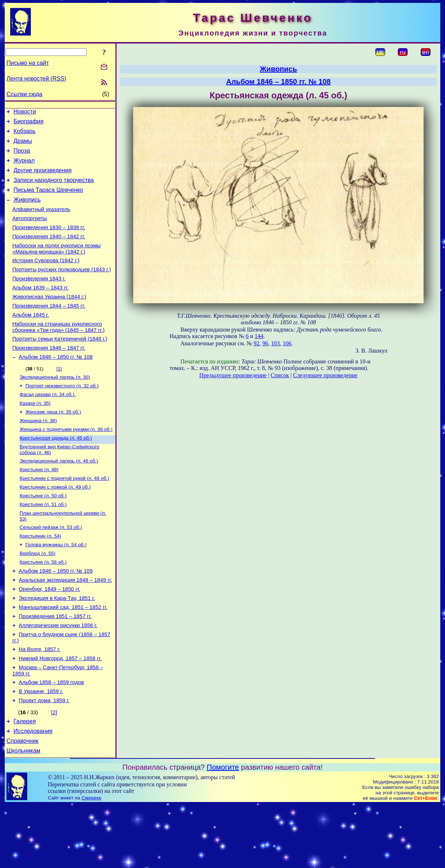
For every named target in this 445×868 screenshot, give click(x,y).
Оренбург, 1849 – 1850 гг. (50, 636)
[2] (54, 771)
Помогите (223, 830)
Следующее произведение (325, 375)
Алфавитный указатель (41, 221)
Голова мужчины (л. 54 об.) (56, 587)
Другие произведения (42, 178)
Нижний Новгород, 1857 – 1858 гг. (60, 713)
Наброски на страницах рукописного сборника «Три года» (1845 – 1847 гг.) (58, 352)
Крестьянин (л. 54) (40, 577)
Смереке (91, 861)
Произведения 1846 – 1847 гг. (49, 375)
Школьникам (23, 814)
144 (259, 336)
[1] (59, 397)
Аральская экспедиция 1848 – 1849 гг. (66, 626)
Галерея (25, 781)
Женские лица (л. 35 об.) (53, 444)
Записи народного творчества (54, 189)
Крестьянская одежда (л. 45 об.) (56, 472)
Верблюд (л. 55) (38, 596)
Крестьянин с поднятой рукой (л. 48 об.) (64, 515)
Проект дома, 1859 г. (44, 759)
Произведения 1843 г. (39, 298)
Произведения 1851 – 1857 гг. (55, 666)
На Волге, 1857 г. (40, 703)
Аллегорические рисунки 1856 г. (58, 676)
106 (287, 343)
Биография (28, 124)
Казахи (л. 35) (35, 434)
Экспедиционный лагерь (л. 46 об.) (59, 496)
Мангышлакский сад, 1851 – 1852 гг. (63, 656)
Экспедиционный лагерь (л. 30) (55, 406)
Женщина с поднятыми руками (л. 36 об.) (66, 463)
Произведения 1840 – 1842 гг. (49, 252)
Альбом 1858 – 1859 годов (52, 739)
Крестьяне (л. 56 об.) (43, 606)
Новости (25, 113)
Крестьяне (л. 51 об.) (43, 544)
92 (257, 343)
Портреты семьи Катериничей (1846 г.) (60, 365)
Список (280, 375)
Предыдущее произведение (233, 375)
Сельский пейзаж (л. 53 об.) (51, 568)
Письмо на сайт (28, 63)
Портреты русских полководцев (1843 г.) (62, 288)
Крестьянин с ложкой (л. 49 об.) (55, 525)
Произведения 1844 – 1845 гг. (49, 329)
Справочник (23, 803)
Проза (22, 156)
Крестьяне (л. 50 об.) (43, 534)
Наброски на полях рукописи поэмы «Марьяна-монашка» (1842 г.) (56, 265)
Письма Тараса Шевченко (48, 200)
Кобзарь (25, 134)
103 (275, 343)
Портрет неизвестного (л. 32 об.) (62, 416)
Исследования (33, 792)
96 (265, 343)
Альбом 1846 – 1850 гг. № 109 (56, 616)
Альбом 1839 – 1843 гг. (40, 308)
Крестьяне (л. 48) (39, 506)
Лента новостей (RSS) (36, 79)
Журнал (24, 167)
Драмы (23, 145)
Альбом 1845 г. (31, 339)
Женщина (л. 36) (38, 453)
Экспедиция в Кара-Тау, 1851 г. (57, 646)
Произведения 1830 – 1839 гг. (49, 242)
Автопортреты (30, 231)
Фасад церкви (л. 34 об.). (48, 425)
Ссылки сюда (25, 94)
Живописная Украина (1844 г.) (49, 318)
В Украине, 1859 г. (41, 749)
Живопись (27, 211)
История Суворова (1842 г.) (46, 278)
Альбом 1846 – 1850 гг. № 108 (56, 385)
